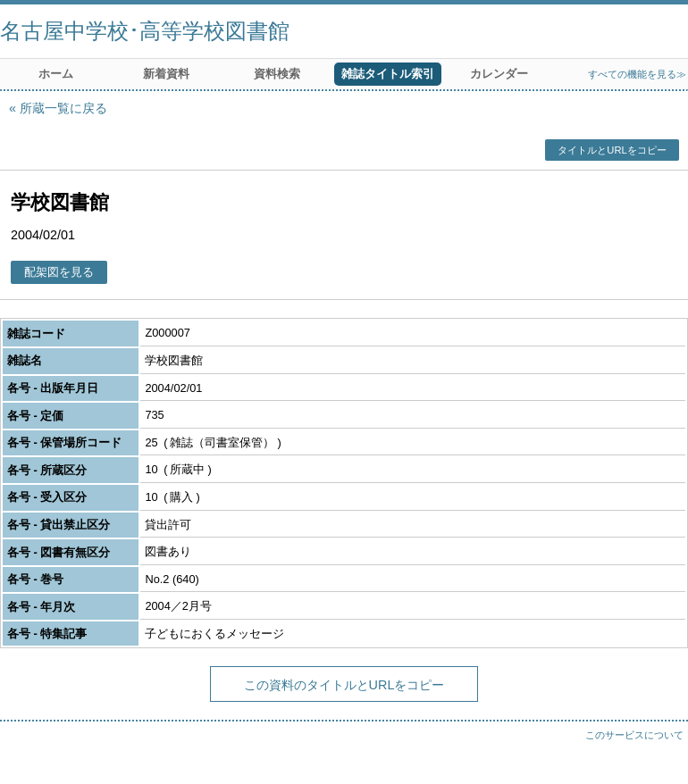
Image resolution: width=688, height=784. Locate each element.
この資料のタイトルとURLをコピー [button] (344, 685)
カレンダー (499, 74)
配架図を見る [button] (59, 272)
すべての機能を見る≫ (637, 74)
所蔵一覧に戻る (63, 108)
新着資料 (166, 74)
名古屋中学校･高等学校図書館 (145, 31)
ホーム (56, 74)
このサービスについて (634, 735)
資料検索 (277, 74)
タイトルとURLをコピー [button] (612, 150)
